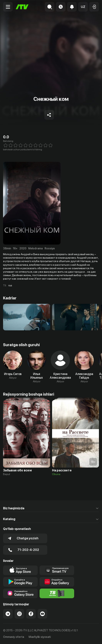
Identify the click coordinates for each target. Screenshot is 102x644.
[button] (83, 7)
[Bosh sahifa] (22, 7)
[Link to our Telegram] (8, 614)
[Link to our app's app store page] (20, 570)
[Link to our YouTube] (42, 614)
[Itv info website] (57, 593)
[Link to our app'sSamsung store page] (20, 593)
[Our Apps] (57, 570)
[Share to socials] (49, 115)
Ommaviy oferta (14, 637)
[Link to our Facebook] (31, 614)
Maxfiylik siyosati (40, 637)
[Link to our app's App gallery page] (57, 582)
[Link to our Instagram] (19, 614)
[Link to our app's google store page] (20, 582)
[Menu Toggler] (8, 7)
